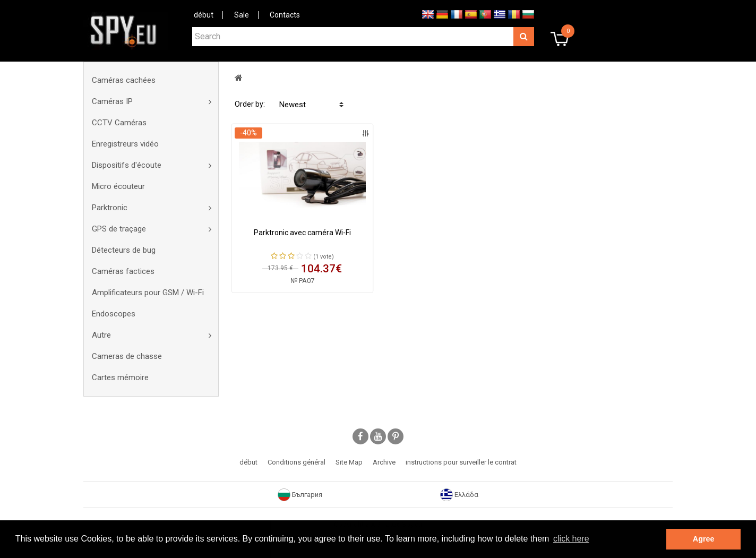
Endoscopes (114, 314)
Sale (242, 15)
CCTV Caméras (119, 123)
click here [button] (571, 539)
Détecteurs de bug (124, 250)
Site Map (349, 462)
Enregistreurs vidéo (125, 144)
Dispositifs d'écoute (127, 165)
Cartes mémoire (120, 377)
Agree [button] (704, 539)
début (204, 15)
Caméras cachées (124, 80)
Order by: (250, 104)
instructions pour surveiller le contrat (461, 462)
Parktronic (110, 208)
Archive (384, 462)
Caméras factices (123, 271)
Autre (101, 335)
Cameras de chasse (127, 356)
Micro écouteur (118, 186)
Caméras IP (112, 101)
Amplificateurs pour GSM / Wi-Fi (148, 293)
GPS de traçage (119, 229)
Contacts (285, 15)
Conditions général (297, 462)
